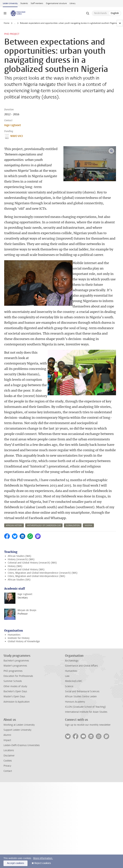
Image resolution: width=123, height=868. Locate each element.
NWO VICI (14, 136)
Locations (9, 750)
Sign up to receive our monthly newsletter (88, 725)
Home (6, 23)
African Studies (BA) (19, 580)
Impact (7, 740)
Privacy (7, 766)
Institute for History (19, 638)
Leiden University (10, 3)
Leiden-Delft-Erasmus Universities (22, 745)
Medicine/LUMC (74, 681)
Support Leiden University (17, 730)
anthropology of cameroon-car (44, 525)
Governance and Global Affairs (81, 666)
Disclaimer (9, 756)
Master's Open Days (14, 697)
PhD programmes (13, 671)
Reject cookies (43, 863)
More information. (43, 858)
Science (69, 686)
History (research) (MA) (21, 559)
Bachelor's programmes (16, 661)
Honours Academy (75, 702)
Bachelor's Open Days (15, 691)
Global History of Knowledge (24, 641)
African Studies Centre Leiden (81, 697)
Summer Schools (13, 681)
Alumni (7, 735)
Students (24, 3)
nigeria (88, 525)
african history (14, 525)
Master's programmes (15, 666)
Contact (8, 771)
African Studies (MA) (19, 556)
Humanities (14, 635)
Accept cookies (16, 863)
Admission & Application (17, 702)
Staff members (37, 3)
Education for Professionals (18, 676)
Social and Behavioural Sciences (82, 691)
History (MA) (15, 566)
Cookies (8, 761)
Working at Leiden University (19, 725)
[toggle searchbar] (88, 13)
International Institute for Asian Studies (86, 712)
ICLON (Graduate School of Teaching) (85, 707)
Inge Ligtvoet (13, 125)
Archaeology (72, 661)
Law (67, 676)
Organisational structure (56, 3)
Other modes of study (15, 686)
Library (72, 3)
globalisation (73, 525)
